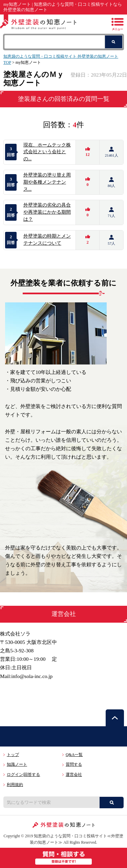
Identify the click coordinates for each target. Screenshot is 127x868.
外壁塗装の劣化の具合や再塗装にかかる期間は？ (47, 212)
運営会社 (74, 775)
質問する (74, 764)
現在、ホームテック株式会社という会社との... (47, 152)
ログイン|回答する (23, 775)
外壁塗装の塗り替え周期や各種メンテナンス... (47, 182)
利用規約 (15, 785)
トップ (13, 755)
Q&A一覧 (74, 755)
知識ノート (17, 764)
